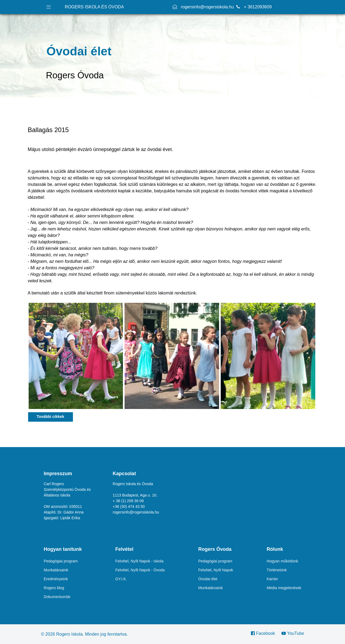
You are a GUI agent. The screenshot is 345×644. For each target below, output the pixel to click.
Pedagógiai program (61, 561)
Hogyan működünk (282, 561)
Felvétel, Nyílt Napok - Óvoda (140, 570)
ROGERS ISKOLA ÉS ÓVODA (94, 7)
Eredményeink (56, 579)
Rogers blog (54, 588)
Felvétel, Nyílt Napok (216, 570)
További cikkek (51, 417)
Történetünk (277, 570)
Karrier (272, 579)
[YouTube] (291, 633)
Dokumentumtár (57, 597)
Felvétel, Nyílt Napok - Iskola (139, 561)
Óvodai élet (208, 579)
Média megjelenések (284, 588)
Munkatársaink (56, 570)
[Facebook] (265, 633)
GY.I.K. (121, 579)
